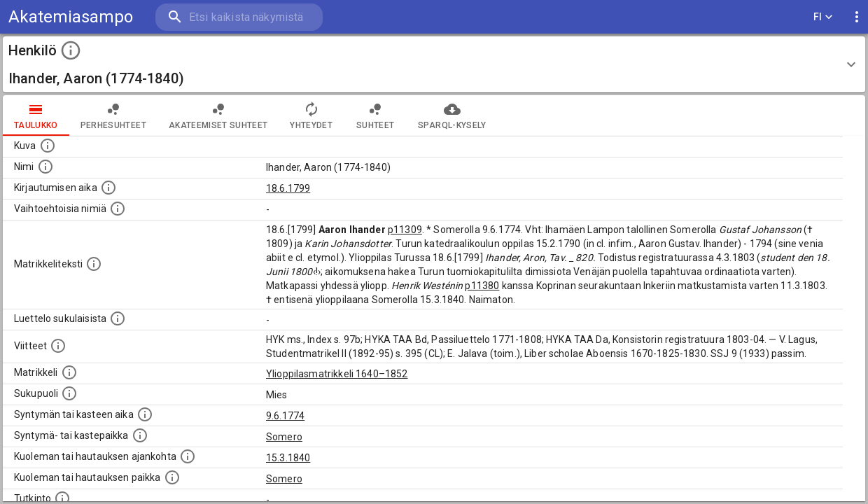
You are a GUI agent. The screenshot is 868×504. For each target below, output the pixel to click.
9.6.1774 (285, 416)
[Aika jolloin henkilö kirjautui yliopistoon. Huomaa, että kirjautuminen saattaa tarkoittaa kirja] (108, 188)
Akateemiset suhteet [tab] (218, 115)
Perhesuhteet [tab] (113, 115)
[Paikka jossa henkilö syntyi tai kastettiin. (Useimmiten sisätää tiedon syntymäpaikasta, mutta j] (140, 435)
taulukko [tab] (36, 115)
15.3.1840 (288, 458)
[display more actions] (857, 17)
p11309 (405, 230)
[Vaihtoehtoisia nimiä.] (118, 209)
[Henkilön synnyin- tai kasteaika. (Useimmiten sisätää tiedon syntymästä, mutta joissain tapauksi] (145, 414)
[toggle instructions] (71, 50)
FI (823, 17)
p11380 (482, 286)
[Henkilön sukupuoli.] (69, 393)
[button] (434, 64)
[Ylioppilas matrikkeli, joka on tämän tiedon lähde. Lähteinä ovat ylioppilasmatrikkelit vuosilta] (69, 372)
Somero (284, 437)
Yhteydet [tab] (311, 115)
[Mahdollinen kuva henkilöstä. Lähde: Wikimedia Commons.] (48, 146)
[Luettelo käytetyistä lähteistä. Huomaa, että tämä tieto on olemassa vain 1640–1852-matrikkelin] (58, 346)
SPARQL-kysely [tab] (452, 115)
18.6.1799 (288, 188)
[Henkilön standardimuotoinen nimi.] (45, 167)
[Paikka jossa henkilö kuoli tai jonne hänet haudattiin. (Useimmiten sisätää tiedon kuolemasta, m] (172, 477)
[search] (238, 17)
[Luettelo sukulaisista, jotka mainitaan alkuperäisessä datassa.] (118, 318)
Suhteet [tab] (375, 115)
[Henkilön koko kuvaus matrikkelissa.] (94, 264)
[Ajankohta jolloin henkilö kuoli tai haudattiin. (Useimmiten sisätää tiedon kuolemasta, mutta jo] (188, 456)
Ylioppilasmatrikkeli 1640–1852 (337, 374)
